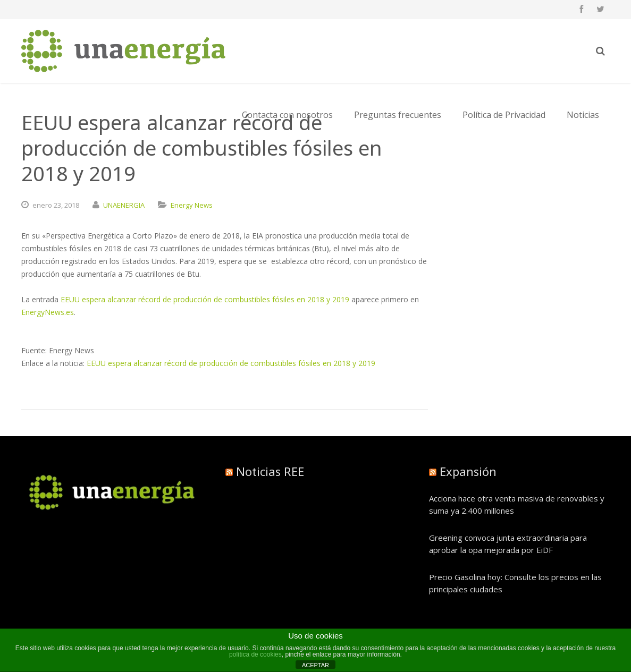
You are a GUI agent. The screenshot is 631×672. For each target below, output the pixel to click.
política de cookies (255, 654)
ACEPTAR (315, 665)
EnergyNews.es (48, 312)
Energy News (192, 205)
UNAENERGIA (124, 205)
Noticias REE (270, 471)
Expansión (468, 471)
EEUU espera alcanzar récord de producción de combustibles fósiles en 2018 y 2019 (205, 299)
